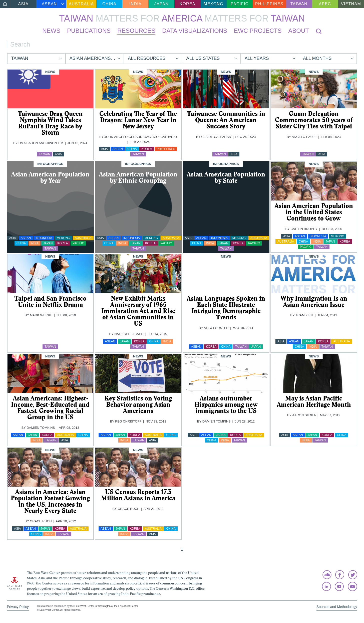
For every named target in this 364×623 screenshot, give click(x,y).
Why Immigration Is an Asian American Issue (314, 301)
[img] (50, 89)
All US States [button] (203, 58)
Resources (136, 31)
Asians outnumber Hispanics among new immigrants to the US (226, 404)
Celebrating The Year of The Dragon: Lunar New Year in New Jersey (138, 120)
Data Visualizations (195, 31)
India (135, 4)
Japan (161, 4)
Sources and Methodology (337, 607)
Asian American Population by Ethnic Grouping (138, 177)
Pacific (240, 4)
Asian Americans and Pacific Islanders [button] (97, 58)
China (109, 4)
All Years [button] (257, 58)
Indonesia (44, 238)
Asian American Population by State (226, 177)
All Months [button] (317, 58)
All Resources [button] (147, 58)
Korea (187, 4)
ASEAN (49, 4)
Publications (89, 31)
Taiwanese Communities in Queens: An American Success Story (226, 120)
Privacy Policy (18, 607)
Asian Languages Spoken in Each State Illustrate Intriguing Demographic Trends (226, 308)
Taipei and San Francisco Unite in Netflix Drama (50, 301)
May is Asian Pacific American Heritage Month (314, 401)
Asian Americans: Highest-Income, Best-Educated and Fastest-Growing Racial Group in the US (50, 408)
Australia (81, 4)
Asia (23, 4)
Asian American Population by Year (50, 177)
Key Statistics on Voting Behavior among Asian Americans (138, 404)
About (299, 31)
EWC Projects (258, 31)
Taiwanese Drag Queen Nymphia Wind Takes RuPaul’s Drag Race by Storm (50, 123)
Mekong (214, 4)
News (51, 31)
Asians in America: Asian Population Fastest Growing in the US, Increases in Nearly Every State (50, 501)
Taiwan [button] (20, 58)
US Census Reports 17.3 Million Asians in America (138, 495)
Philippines (269, 4)
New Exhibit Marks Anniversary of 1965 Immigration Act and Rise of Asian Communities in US (138, 311)
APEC (325, 4)
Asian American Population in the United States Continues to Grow (314, 212)
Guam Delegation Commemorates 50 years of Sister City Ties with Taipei (314, 120)
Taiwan (299, 4)
